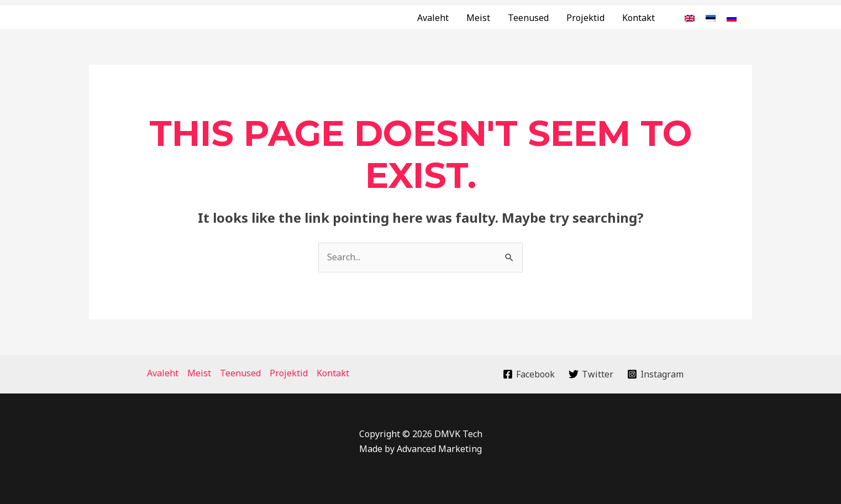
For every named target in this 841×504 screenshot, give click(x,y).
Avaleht (433, 18)
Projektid (585, 18)
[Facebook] (529, 374)
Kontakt (638, 18)
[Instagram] (655, 374)
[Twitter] (591, 374)
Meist (478, 18)
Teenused (528, 18)
